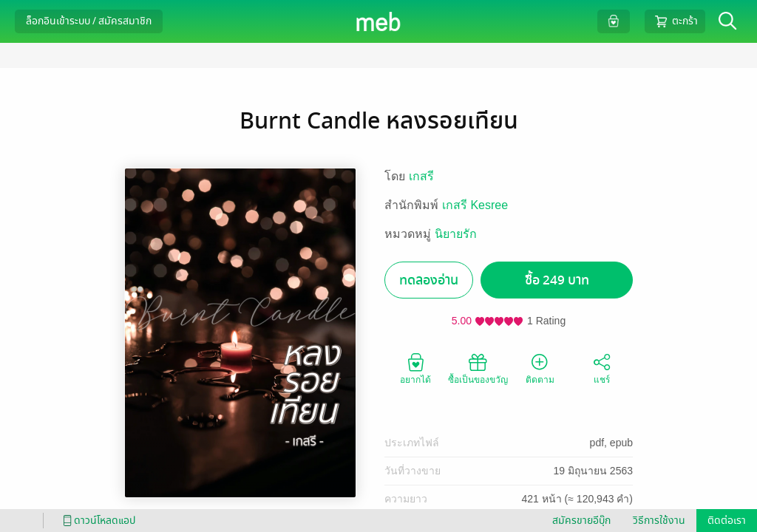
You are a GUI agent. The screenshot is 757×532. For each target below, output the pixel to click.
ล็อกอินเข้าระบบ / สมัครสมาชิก (89, 21)
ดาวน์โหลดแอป (97, 521)
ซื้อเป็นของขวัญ (478, 368)
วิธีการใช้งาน (659, 521)
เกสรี (421, 176)
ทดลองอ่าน (429, 280)
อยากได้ (415, 368)
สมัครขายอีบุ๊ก (581, 521)
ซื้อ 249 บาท (557, 280)
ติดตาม (540, 368)
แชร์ (602, 368)
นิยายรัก (456, 234)
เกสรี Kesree (475, 205)
